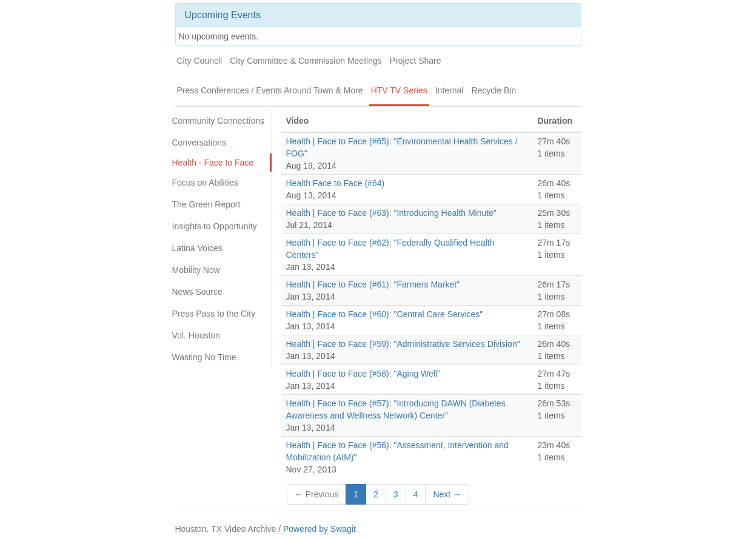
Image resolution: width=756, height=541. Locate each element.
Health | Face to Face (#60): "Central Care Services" (385, 314)
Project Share (416, 61)
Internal (450, 90)
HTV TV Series (399, 90)
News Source (197, 292)
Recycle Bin (493, 90)
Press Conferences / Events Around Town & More (270, 90)
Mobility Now (196, 270)
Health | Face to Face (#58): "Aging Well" (363, 374)
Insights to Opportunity (215, 226)
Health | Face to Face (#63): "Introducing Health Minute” (391, 213)
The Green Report (206, 204)
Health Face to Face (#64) (336, 183)
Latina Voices (197, 248)
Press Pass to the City (214, 314)
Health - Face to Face (213, 163)
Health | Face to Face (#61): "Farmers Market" (373, 284)
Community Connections (219, 121)
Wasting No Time (204, 357)
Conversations (199, 143)
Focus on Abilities (205, 183)
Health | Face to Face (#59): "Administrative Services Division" (403, 344)
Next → (447, 494)
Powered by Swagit (319, 529)
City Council (200, 61)
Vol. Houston (196, 335)
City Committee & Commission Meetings (306, 61)
